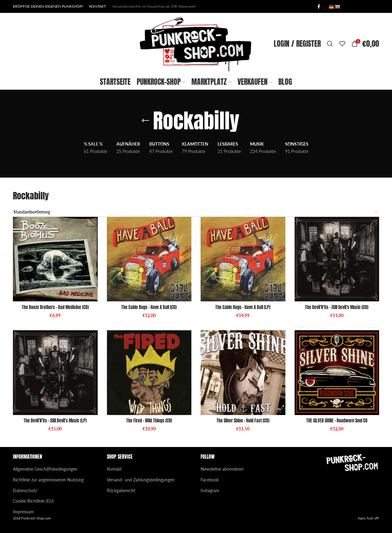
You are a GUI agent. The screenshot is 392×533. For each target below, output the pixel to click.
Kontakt (114, 469)
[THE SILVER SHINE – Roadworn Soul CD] (337, 373)
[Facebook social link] (319, 7)
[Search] (330, 44)
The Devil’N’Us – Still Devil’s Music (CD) (337, 307)
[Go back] (145, 121)
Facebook (210, 480)
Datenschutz (25, 490)
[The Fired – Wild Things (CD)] (149, 373)
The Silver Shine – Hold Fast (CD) (243, 421)
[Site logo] (196, 43)
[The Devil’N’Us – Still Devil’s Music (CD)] (337, 259)
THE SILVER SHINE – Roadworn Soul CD (337, 421)
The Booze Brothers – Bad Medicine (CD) (55, 307)
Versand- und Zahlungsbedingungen (141, 480)
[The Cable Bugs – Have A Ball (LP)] (243, 259)
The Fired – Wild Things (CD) (149, 421)
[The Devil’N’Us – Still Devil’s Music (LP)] (55, 373)
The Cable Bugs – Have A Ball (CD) (149, 307)
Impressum (23, 512)
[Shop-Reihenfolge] (196, 212)
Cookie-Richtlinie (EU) (33, 501)
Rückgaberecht (121, 490)
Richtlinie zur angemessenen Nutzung (48, 480)
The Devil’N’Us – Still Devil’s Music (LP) (55, 421)
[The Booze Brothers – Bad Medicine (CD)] (55, 259)
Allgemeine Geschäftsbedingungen (45, 469)
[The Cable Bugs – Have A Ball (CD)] (149, 259)
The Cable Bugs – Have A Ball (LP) (243, 307)
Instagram (210, 490)
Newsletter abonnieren (222, 469)
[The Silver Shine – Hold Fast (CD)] (243, 373)
